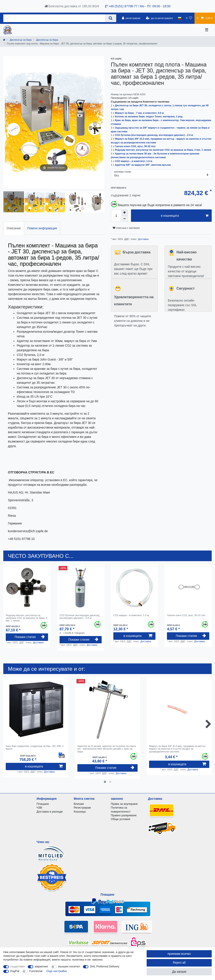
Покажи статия (30, 637)
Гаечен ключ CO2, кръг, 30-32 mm (135, 146)
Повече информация (42, 228)
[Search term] (54, 18)
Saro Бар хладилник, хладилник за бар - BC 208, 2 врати (35, 747)
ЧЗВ (39, 808)
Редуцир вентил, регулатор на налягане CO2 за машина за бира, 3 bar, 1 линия (163, 150)
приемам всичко (179, 954)
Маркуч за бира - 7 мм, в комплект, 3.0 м (139, 113)
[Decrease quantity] (125, 219)
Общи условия (121, 819)
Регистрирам (82, 808)
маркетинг (42, 966)
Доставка (143, 239)
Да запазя (179, 972)
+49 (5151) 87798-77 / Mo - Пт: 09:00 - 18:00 (138, 6)
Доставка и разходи (50, 812)
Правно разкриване (124, 815)
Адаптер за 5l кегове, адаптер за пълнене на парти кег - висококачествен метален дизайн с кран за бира (107, 749)
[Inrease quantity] (125, 213)
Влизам (79, 804)
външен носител (69, 966)
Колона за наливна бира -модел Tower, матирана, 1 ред (149, 116)
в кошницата (185, 216)
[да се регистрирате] (159, 18)
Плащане (43, 804)
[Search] (111, 18)
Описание (14, 228)
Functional (36, 971)
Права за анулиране (124, 804)
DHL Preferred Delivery (105, 966)
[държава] (180, 18)
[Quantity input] (116, 216)
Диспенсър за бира (20, 40)
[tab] (14, 228)
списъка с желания (126, 228)
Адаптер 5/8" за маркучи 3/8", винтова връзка (143, 165)
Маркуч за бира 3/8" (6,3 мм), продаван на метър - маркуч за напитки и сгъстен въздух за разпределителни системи (178, 749)
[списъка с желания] (189, 18)
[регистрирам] (131, 18)
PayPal (15, 971)
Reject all (179, 963)
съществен (18, 966)
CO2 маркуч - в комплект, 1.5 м (134, 161)
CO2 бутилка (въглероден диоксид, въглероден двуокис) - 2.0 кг (154, 135)
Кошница (80, 812)
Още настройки (57, 971)
